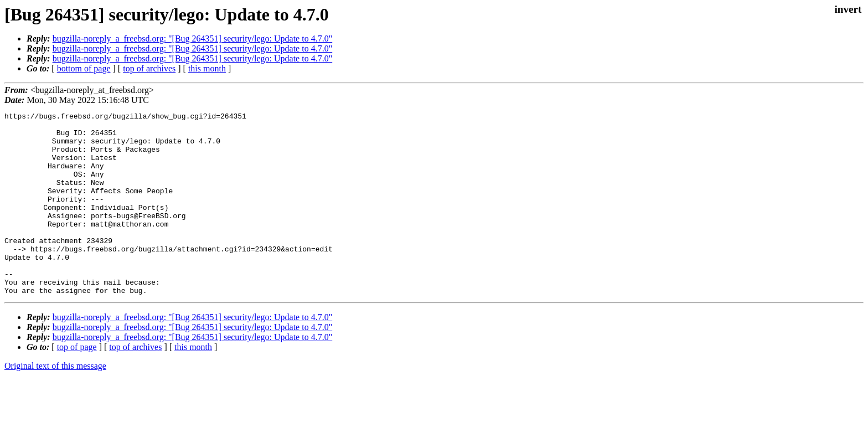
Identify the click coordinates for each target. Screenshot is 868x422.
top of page (77, 384)
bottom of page (84, 68)
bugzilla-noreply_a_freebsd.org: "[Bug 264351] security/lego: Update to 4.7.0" (193, 38)
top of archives (149, 68)
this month (207, 68)
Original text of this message (55, 402)
